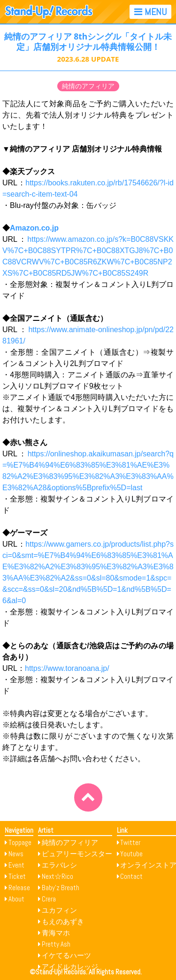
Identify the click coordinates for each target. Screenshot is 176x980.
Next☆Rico (57, 876)
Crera (49, 899)
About (16, 899)
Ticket (17, 876)
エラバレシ (59, 865)
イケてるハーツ (66, 955)
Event (16, 865)
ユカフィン (59, 910)
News (16, 854)
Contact (131, 876)
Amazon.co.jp (34, 228)
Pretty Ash (56, 944)
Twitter (130, 842)
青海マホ (56, 933)
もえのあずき (63, 921)
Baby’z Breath (61, 888)
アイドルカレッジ (70, 967)
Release (19, 888)
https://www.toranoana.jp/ (67, 668)
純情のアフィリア (88, 86)
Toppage (20, 842)
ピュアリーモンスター (77, 854)
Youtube (131, 854)
